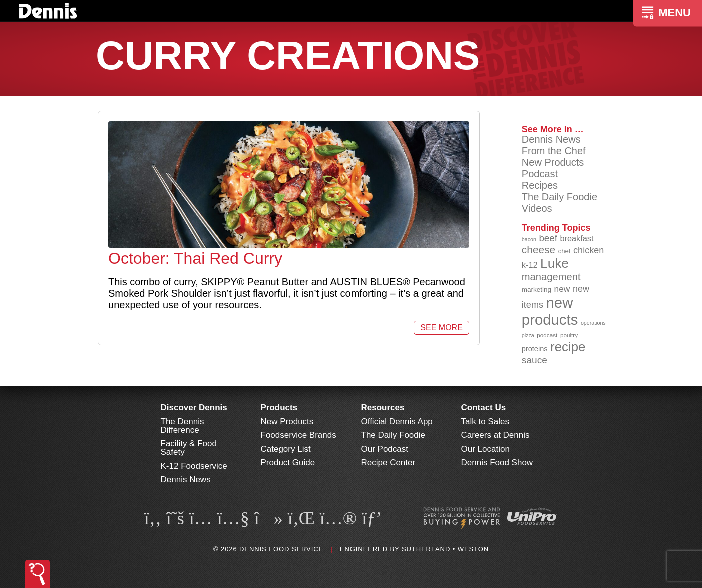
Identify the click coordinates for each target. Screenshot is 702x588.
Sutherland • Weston (445, 549)
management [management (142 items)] (551, 277)
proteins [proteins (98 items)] (535, 349)
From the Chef (554, 151)
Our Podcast (385, 449)
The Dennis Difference (183, 426)
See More (441, 328)
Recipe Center (388, 463)
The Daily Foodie (560, 197)
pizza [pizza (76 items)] (528, 335)
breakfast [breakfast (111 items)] (577, 238)
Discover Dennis (194, 408)
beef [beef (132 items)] (548, 238)
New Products (553, 162)
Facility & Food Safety (189, 448)
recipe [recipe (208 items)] (568, 347)
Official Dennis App (397, 422)
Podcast (540, 174)
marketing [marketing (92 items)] (537, 289)
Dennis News (551, 139)
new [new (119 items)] (562, 289)
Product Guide (288, 463)
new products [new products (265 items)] (550, 311)
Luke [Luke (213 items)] (555, 263)
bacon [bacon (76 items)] (529, 239)
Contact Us (484, 408)
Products (279, 408)
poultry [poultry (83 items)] (569, 335)
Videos (537, 208)
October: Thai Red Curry (195, 258)
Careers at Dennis (495, 435)
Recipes (540, 185)
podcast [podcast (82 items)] (547, 335)
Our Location (485, 449)
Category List (286, 449)
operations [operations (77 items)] (593, 323)
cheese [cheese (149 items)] (539, 249)
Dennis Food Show (497, 463)
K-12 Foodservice (194, 466)
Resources (383, 408)
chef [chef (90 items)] (565, 251)
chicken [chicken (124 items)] (589, 250)
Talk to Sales (485, 422)
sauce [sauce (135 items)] (535, 360)
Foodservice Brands (299, 435)
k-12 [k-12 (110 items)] (530, 265)
